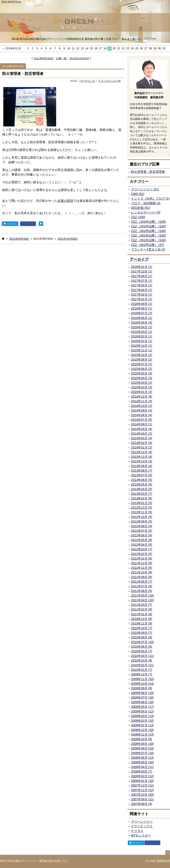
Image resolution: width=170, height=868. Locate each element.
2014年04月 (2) (142, 434)
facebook (28, 224)
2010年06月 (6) (142, 647)
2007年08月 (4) (142, 804)
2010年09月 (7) (142, 633)
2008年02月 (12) (142, 776)
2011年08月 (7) (142, 582)
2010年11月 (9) (142, 623)
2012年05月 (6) (142, 540)
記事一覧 (61, 58)
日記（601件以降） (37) (148, 245)
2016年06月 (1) (142, 318)
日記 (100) (138, 217)
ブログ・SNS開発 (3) (146, 203)
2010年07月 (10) (142, 642)
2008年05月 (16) (142, 762)
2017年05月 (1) (142, 285)
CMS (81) (138, 194)
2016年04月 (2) (142, 327)
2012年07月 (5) (142, 531)
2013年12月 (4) (142, 452)
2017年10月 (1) (142, 271)
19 (110, 48)
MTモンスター (141, 835)
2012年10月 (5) (142, 517)
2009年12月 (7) (142, 674)
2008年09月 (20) (142, 744)
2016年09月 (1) (142, 304)
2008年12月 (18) (142, 730)
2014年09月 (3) (142, 410)
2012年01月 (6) (142, 558)
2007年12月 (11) (142, 785)
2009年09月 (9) (142, 688)
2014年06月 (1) (142, 424)
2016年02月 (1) (142, 336)
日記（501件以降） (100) (148, 240)
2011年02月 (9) (142, 609)
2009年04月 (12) (142, 711)
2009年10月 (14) (142, 684)
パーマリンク (87, 81)
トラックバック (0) (109, 81)
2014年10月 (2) (142, 406)
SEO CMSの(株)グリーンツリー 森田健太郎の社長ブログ (34, 861)
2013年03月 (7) (142, 494)
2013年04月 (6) (142, 489)
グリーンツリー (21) (145, 189)
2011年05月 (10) (142, 595)
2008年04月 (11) (142, 767)
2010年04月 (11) (142, 656)
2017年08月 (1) (142, 276)
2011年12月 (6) (142, 563)
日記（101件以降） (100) (148, 222)
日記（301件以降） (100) (148, 231)
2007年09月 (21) (142, 799)
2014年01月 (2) (142, 447)
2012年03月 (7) (142, 549)
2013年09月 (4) (142, 466)
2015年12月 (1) (142, 346)
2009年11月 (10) (142, 679)
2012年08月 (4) (142, 526)
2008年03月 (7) (142, 772)
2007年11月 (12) (142, 790)
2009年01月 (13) (142, 725)
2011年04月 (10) (142, 600)
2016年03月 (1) (142, 332)
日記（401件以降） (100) (148, 236)
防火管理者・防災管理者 (23, 74)
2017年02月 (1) (142, 295)
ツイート (10, 224)
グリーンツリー (142, 822)
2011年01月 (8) (142, 614)
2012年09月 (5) (142, 521)
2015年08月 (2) (142, 360)
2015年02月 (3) (142, 387)
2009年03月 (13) (142, 716)
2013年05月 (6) (142, 484)
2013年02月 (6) (142, 498)
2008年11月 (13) (142, 734)
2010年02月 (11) (142, 665)
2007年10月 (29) (142, 795)
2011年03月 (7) (142, 605)
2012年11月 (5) (142, 512)
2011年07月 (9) (142, 586)
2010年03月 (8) (142, 660)
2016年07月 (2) (142, 313)
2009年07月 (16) (142, 697)
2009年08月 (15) (142, 693)
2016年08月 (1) (142, 308)
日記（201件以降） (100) (148, 226)
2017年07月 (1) (142, 281)
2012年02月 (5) (142, 554)
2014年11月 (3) (142, 401)
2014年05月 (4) (142, 429)
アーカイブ (139, 259)
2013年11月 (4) (142, 457)
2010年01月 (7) (142, 670)
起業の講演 (65, 201)
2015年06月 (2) (142, 369)
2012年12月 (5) (142, 508)
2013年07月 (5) (142, 475)
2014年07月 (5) (142, 420)
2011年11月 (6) (142, 568)
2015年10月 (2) (142, 355)
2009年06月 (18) (142, 702)
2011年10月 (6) (142, 572)
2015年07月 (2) (142, 364)
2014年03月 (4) (142, 438)
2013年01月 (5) (142, 503)
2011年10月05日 (79, 58)
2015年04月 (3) (142, 378)
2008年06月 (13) (142, 758)
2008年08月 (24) (142, 748)
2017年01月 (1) (142, 299)
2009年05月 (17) (142, 707)
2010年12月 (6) (142, 619)
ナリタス (137, 831)
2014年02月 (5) (142, 443)
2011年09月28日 (44, 58)
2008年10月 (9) (142, 739)
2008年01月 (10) (142, 781)
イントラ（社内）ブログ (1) (150, 198)
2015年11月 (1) (142, 350)
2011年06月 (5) (142, 591)
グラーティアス (142, 826)
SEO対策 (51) (140, 208)
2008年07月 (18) (142, 753)
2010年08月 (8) (142, 637)
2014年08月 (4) (142, 415)
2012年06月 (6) (142, 535)
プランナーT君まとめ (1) (148, 249)
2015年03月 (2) (142, 383)
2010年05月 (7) (142, 651)
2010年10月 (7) (142, 628)
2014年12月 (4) (142, 397)
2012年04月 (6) (142, 545)
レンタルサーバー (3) (146, 212)
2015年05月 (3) (142, 373)
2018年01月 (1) (142, 267)
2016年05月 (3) (142, 323)
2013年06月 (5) (142, 480)
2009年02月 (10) (142, 721)
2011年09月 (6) (142, 577)
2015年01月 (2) (142, 392)
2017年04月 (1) (142, 290)
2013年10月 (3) (142, 461)
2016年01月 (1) (142, 341)
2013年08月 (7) (142, 471)
